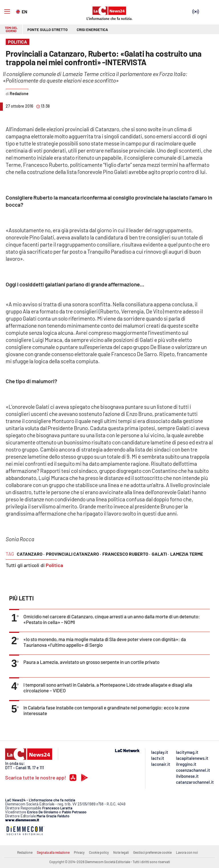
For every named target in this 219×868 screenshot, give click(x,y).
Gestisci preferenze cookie (152, 852)
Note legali (121, 852)
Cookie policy (99, 852)
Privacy (79, 852)
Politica (54, 565)
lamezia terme (187, 554)
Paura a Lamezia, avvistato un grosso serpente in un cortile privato (91, 662)
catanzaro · (31, 554)
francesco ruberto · (126, 554)
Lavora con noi (187, 852)
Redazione (25, 852)
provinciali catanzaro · (73, 554)
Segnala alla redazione (53, 852)
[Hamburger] (7, 12)
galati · (160, 554)
